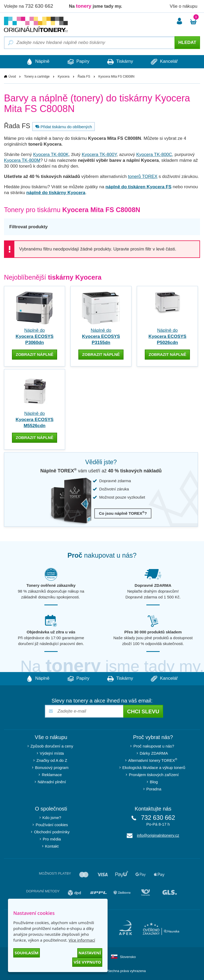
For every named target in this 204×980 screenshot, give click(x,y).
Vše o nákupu (184, 6)
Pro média (52, 839)
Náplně (37, 62)
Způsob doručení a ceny (52, 746)
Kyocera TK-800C (154, 155)
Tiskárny (120, 62)
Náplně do (35, 336)
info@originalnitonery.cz (158, 835)
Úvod (12, 77)
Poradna (154, 789)
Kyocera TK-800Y (99, 155)
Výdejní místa (52, 753)
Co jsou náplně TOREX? (123, 513)
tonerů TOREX (143, 176)
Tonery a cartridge (37, 77)
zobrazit (35, 354)
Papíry (78, 62)
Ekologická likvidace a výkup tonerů (154, 767)
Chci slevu (143, 711)
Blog (154, 782)
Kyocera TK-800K (51, 155)
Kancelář (165, 62)
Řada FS (84, 77)
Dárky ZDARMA (154, 753)
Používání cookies (52, 824)
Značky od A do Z (52, 760)
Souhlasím (27, 953)
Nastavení (90, 953)
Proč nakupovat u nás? (154, 746)
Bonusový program (52, 767)
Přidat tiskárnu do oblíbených (63, 127)
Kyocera (63, 77)
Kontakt (52, 846)
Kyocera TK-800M (22, 160)
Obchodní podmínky (52, 832)
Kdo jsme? (52, 817)
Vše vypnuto (87, 962)
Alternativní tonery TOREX (154, 760)
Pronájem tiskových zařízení (154, 774)
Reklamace (52, 774)
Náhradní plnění (52, 782)
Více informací (82, 940)
